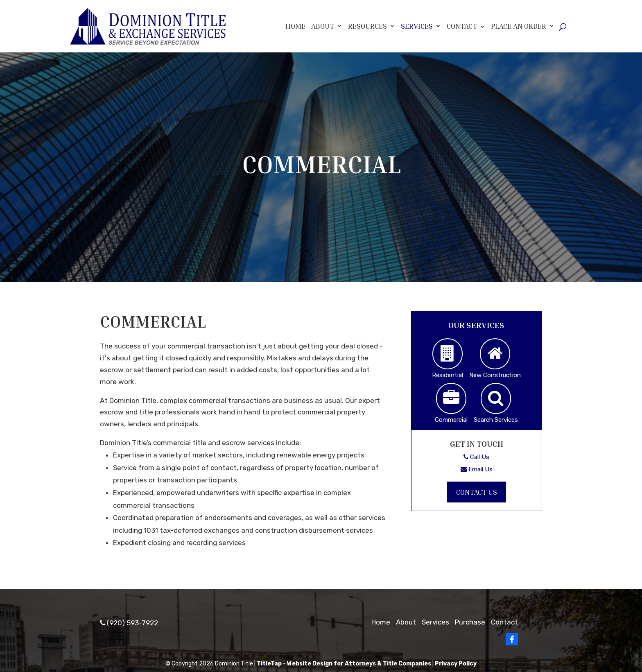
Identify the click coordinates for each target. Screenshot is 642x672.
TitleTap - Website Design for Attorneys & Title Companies (344, 664)
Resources (367, 26)
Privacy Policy (456, 664)
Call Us (476, 457)
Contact (462, 26)
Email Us (477, 469)
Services (417, 26)
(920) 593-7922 (129, 623)
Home (295, 26)
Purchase (470, 622)
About (323, 26)
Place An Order (519, 26)
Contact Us (477, 492)
